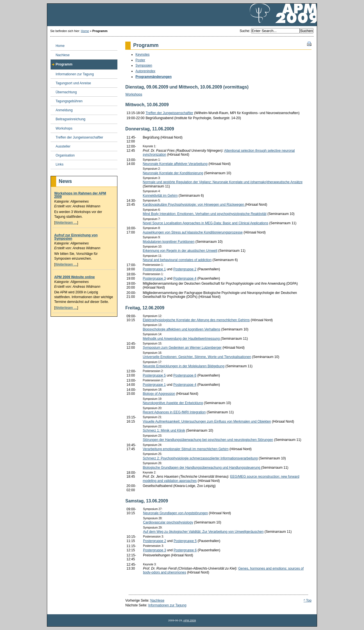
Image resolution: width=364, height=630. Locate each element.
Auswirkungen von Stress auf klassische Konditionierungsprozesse (193, 232)
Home (85, 31)
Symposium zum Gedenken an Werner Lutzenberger (182, 348)
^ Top (308, 600)
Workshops (134, 94)
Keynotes (142, 55)
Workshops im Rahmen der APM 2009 (80, 195)
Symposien (144, 65)
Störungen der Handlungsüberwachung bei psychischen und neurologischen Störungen (208, 440)
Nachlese (157, 600)
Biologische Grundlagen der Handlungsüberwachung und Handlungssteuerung (202, 468)
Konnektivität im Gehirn (160, 196)
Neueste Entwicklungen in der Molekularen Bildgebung (184, 366)
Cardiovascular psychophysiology (168, 522)
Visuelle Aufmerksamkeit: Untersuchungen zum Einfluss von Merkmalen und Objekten (207, 421)
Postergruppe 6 (185, 375)
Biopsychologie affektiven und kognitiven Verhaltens (181, 329)
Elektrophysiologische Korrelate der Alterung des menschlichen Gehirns (196, 320)
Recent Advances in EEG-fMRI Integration (174, 412)
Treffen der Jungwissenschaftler (169, 113)
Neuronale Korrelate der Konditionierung (173, 173)
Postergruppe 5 (154, 375)
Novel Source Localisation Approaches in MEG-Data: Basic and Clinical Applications (205, 223)
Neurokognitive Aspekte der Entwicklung (173, 403)
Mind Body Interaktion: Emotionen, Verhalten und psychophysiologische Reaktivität (204, 214)
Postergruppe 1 (154, 269)
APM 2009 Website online (75, 277)
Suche (244, 31)
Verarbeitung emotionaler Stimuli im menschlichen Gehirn (186, 449)
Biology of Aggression (159, 394)
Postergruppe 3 (154, 278)
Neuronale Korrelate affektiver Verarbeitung (175, 164)
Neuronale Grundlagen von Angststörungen (175, 513)
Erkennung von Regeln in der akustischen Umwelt (180, 251)
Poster (140, 60)
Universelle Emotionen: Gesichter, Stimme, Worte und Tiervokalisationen (197, 357)
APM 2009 (190, 620)
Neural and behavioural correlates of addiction (177, 260)
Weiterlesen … (66, 223)
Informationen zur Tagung (167, 605)
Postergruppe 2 (185, 269)
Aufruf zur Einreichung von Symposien (76, 237)
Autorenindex (145, 71)
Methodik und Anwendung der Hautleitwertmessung (182, 339)
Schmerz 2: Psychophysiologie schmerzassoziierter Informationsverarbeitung (200, 458)
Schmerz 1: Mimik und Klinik (164, 430)
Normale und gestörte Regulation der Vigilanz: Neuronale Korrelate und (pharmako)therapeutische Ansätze (223, 182)
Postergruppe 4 (185, 278)
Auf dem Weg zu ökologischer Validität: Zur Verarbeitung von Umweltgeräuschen (203, 532)
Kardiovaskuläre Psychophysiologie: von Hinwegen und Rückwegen (194, 205)
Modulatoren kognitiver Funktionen (169, 242)
